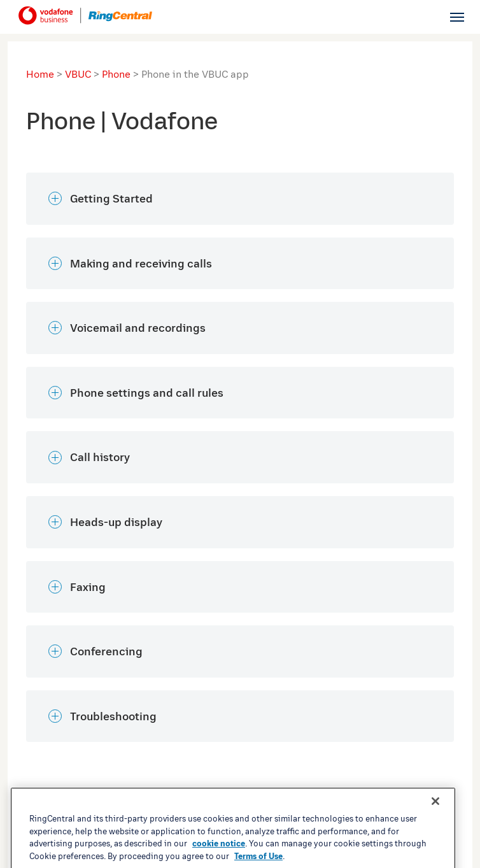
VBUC (78, 74)
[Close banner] (435, 837)
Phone (116, 74)
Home (40, 74)
